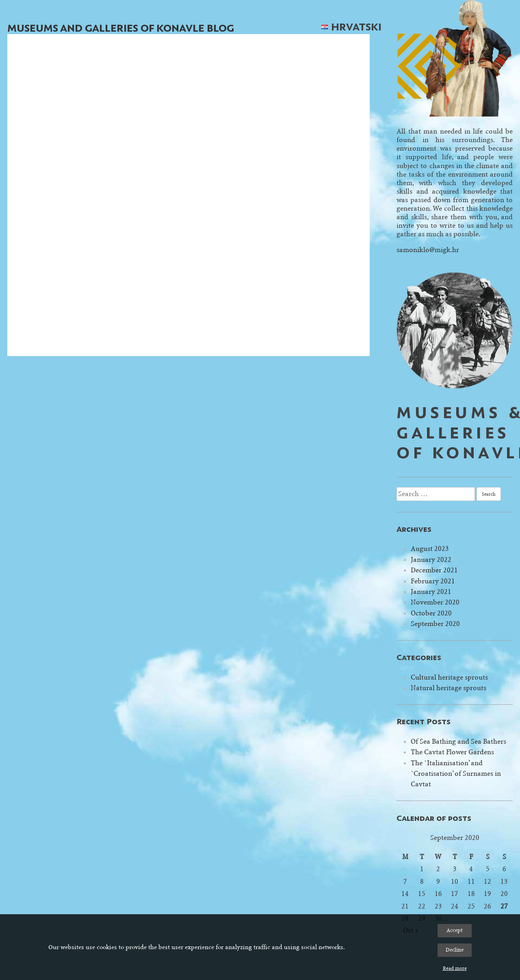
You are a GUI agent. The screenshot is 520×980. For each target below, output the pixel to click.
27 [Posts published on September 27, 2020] (504, 906)
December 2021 (434, 570)
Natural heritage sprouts (448, 688)
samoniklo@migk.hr (428, 250)
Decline (455, 950)
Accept (455, 930)
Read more (455, 968)
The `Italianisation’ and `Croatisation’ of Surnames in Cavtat (456, 774)
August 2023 (430, 549)
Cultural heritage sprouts (449, 677)
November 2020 (435, 602)
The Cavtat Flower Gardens (452, 752)
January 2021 (431, 592)
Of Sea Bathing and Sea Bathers (458, 741)
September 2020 (435, 624)
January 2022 (431, 560)
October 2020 (431, 613)
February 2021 (433, 581)
